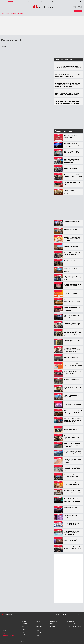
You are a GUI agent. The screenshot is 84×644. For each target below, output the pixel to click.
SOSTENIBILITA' (38, 626)
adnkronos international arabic (72, 626)
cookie (72, 641)
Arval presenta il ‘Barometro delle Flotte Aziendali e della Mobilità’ (73, 548)
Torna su (79, 614)
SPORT (27, 11)
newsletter (44, 641)
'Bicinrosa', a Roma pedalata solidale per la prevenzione (71, 380)
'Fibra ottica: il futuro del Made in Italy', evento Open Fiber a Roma (73, 324)
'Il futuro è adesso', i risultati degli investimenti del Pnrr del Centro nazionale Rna (73, 412)
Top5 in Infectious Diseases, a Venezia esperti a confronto (71, 476)
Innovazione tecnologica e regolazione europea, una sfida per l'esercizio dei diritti (72, 350)
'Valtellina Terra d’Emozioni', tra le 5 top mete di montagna (72, 388)
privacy (59, 641)
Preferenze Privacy (78, 641)
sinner (8, 13)
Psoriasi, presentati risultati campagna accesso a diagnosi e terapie (72, 301)
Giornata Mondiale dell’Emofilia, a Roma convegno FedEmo (73, 293)
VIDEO (56, 11)
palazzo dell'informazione (71, 628)
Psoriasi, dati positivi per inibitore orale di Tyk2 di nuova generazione (73, 461)
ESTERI (22, 11)
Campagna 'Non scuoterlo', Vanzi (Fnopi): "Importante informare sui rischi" (73, 365)
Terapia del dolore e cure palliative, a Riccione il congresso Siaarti (72, 404)
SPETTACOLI (33, 11)
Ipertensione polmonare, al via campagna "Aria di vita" (72, 540)
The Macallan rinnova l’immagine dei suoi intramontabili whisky (72, 483)
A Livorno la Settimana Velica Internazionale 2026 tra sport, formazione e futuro (72, 161)
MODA (24, 633)
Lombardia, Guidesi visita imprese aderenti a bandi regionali (73, 429)
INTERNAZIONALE (38, 628)
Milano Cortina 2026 (56, 628)
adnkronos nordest (69, 625)
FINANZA (24, 630)
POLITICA (17, 11)
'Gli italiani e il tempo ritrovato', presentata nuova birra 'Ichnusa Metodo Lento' (72, 239)
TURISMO (38, 622)
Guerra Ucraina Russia (17, 13)
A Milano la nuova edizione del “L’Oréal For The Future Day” (72, 152)
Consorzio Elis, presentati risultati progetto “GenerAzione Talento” (73, 254)
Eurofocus (53, 623)
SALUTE (39, 11)
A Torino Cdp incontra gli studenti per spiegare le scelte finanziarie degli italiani (73, 469)
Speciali (52, 620)
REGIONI (38, 636)
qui (39, 45)
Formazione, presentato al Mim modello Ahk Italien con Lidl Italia (73, 491)
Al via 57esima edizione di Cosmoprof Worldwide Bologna (72, 516)
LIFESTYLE (24, 634)
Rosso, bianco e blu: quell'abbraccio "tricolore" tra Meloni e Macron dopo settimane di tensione (68, 94)
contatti (63, 641)
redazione (68, 641)
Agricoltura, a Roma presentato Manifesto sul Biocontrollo (72, 246)
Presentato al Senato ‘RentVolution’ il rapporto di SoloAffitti (71, 192)
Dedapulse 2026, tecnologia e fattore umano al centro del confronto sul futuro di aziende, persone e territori (72, 501)
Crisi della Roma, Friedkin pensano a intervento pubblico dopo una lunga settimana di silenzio (67, 102)
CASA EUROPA (38, 630)
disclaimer (54, 641)
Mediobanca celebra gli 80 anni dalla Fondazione (72, 341)
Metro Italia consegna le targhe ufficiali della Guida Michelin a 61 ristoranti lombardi (72, 533)
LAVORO (38, 625)
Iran (3, 13)
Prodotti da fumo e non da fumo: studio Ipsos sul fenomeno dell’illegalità (72, 309)
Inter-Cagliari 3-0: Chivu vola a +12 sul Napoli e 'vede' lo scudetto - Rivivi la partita (67, 75)
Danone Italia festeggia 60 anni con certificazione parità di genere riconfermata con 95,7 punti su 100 (73, 333)
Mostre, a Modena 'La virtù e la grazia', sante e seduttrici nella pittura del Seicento (72, 437)
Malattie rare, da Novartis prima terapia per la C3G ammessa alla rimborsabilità (72, 445)
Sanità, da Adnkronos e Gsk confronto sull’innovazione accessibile (71, 358)
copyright (49, 641)
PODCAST (61, 11)
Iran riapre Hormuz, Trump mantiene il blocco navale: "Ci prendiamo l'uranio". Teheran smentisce (68, 67)
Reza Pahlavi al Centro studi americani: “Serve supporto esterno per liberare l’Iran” (71, 168)
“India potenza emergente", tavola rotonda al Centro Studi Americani (73, 176)
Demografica (54, 625)
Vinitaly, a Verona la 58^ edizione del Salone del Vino (73, 372)
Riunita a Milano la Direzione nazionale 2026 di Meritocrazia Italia (72, 525)
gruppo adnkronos (69, 622)
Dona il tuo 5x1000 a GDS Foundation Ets (71, 136)
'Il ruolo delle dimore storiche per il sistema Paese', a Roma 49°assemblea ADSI (73, 286)
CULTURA (44, 11)
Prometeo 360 (54, 622)
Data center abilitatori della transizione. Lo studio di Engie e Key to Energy (72, 145)
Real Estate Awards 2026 (70, 508)
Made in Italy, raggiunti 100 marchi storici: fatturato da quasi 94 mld (72, 278)
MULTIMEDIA (38, 632)
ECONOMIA (11, 11)
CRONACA (4, 11)
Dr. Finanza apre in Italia (70, 261)
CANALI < (50, 11)
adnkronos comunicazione (71, 623)
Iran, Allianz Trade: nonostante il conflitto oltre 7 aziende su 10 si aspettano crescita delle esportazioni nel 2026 (72, 421)
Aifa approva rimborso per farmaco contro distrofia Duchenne (71, 270)
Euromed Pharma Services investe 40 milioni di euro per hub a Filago (73, 452)
